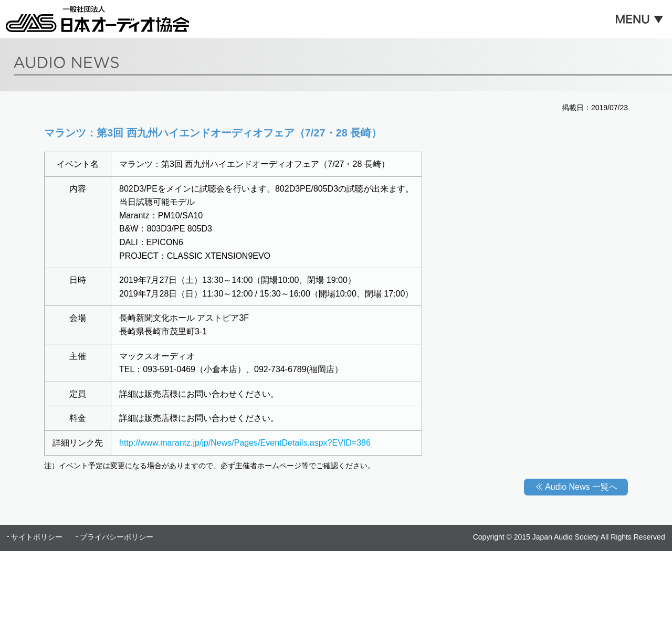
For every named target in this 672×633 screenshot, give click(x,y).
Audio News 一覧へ (581, 487)
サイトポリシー (37, 537)
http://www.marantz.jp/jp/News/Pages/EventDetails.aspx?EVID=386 (245, 443)
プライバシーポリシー (117, 537)
